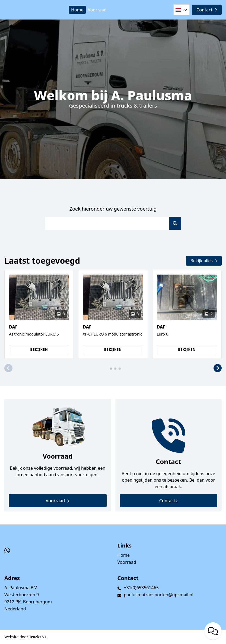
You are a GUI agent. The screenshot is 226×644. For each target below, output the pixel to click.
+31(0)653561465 (141, 588)
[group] (39, 314)
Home (77, 10)
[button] (8, 368)
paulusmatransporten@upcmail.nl (159, 595)
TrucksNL (38, 637)
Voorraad (97, 10)
